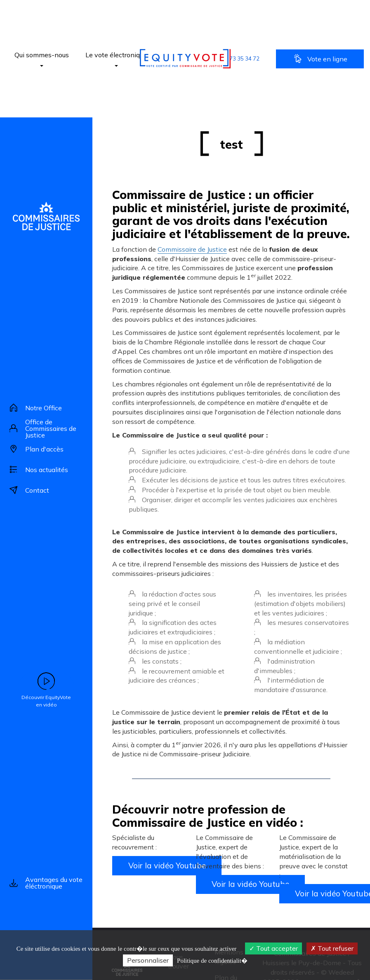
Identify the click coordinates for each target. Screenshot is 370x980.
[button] (236, 58)
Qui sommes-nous (42, 59)
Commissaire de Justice (192, 249)
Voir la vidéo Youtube (167, 865)
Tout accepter (273, 948)
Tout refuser (332, 948)
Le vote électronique (116, 59)
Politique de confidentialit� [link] (212, 961)
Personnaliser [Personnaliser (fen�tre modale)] (148, 960)
